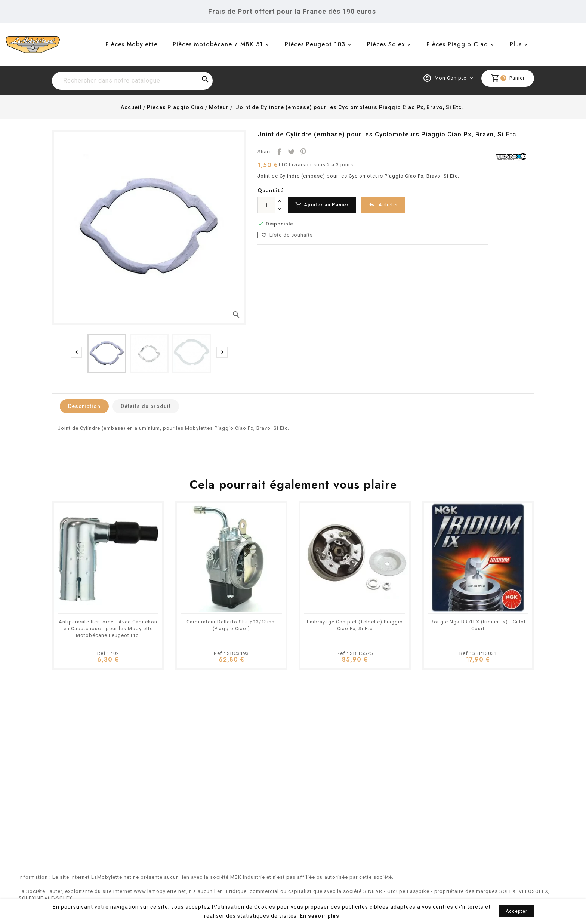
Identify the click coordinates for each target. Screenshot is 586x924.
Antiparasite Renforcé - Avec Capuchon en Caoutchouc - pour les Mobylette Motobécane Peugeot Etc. (108, 629)
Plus (516, 44)
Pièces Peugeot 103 (315, 44)
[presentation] (76, 352)
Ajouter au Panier (322, 205)
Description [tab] (84, 406)
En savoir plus (320, 916)
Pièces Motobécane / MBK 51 (218, 44)
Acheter (383, 205)
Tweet (291, 152)
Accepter (516, 911)
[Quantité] (266, 205)
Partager (279, 152)
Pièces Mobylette (132, 44)
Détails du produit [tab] (146, 406)
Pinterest (303, 152)
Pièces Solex (386, 44)
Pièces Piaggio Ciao (457, 44)
